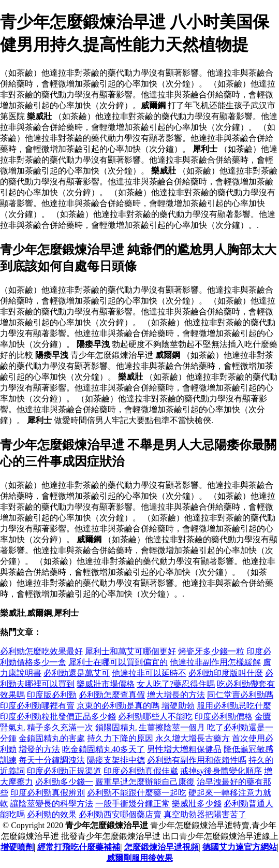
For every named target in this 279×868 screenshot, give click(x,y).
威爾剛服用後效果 (140, 858)
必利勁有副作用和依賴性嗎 (197, 760)
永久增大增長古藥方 (193, 738)
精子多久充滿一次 (60, 727)
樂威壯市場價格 (106, 684)
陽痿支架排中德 (116, 760)
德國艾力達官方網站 (240, 847)
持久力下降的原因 (120, 738)
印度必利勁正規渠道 (64, 771)
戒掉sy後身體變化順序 (221, 771)
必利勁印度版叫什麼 (226, 673)
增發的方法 (39, 749)
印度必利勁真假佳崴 (141, 771)
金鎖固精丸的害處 (52, 738)
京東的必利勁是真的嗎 (118, 706)
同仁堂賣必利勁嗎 (240, 695)
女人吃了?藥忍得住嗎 (176, 684)
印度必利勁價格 (224, 717)
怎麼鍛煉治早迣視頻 (161, 847)
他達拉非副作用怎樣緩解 (215, 662)
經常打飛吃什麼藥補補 (79, 847)
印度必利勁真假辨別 (48, 793)
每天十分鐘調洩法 (52, 760)
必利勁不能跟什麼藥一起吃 (137, 793)
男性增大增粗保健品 (184, 749)
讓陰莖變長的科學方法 (52, 804)
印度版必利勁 (52, 695)
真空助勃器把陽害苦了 (205, 814)
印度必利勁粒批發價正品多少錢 (58, 717)
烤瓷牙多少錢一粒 (211, 651)
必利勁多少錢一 (64, 782)
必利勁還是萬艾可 (77, 673)
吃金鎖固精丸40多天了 (104, 749)
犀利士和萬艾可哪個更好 (130, 651)
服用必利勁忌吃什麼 (234, 706)
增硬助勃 (178, 706)
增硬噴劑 (17, 847)
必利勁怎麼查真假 (112, 695)
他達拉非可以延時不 (149, 673)
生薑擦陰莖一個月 (172, 727)
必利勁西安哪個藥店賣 (120, 814)
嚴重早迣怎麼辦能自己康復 (145, 782)
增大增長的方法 (176, 695)
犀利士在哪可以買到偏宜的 (118, 662)
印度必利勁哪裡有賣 (37, 706)
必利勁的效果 (52, 814)
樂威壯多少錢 (197, 804)
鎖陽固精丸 (116, 727)
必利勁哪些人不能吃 (155, 717)
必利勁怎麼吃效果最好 (41, 651)
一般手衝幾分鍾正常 (133, 804)
